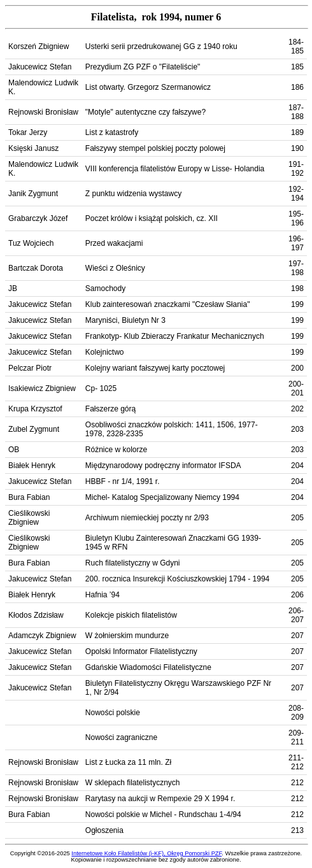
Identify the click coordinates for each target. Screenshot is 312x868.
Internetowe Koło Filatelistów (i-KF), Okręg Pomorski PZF (146, 853)
